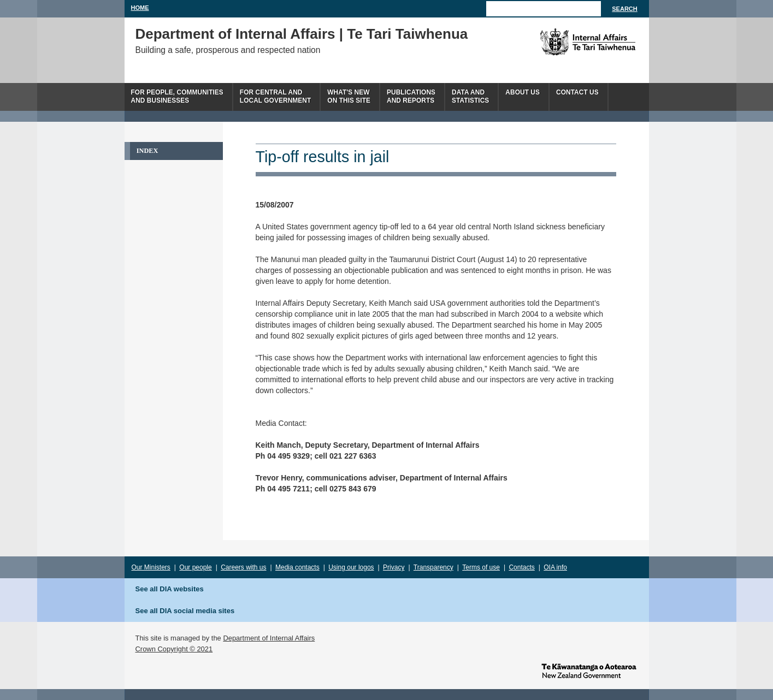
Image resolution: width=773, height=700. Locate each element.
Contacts (521, 567)
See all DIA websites (170, 589)
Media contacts (297, 567)
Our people (195, 567)
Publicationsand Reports (411, 96)
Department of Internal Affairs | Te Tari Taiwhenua (302, 34)
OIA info (555, 567)
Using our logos (351, 567)
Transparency (433, 567)
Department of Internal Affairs (269, 638)
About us (523, 92)
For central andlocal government (275, 96)
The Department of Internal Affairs (563, 42)
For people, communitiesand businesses (177, 96)
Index (147, 151)
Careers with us (243, 567)
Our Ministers (151, 567)
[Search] (544, 9)
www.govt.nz (589, 670)
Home (140, 8)
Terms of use (481, 567)
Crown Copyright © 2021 (174, 649)
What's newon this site (349, 96)
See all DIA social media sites (185, 611)
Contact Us (577, 92)
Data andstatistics (470, 96)
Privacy (394, 567)
